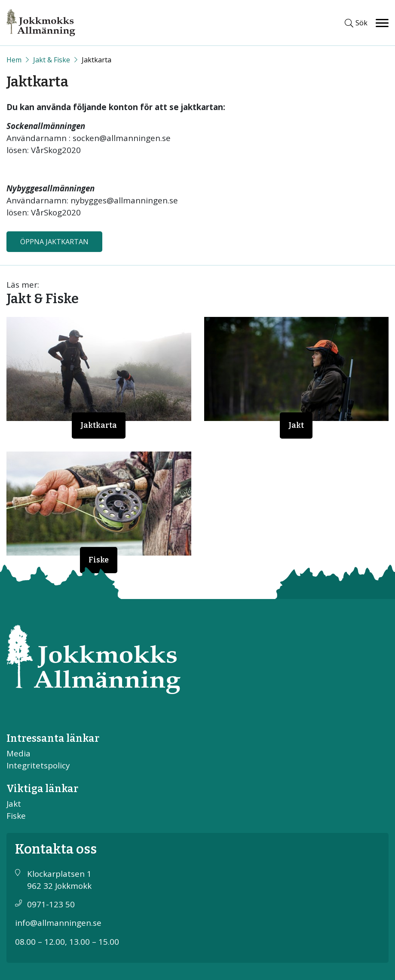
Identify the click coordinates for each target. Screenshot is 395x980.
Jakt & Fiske (52, 60)
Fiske (99, 560)
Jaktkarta (99, 425)
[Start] (14, 60)
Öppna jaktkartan (54, 242)
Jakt (296, 425)
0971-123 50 (51, 904)
